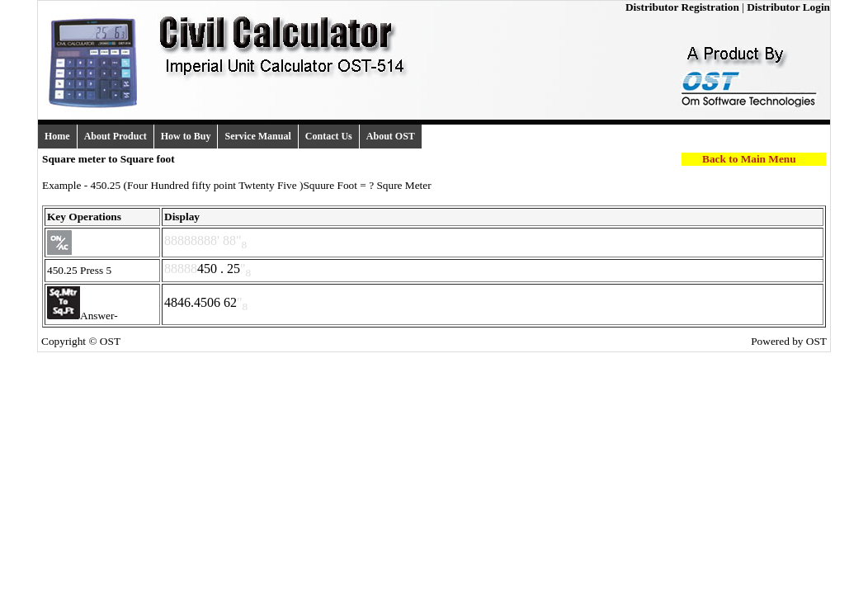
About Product (116, 136)
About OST (391, 136)
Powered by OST (789, 341)
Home (57, 136)
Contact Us (329, 136)
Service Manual (257, 136)
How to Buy (186, 136)
